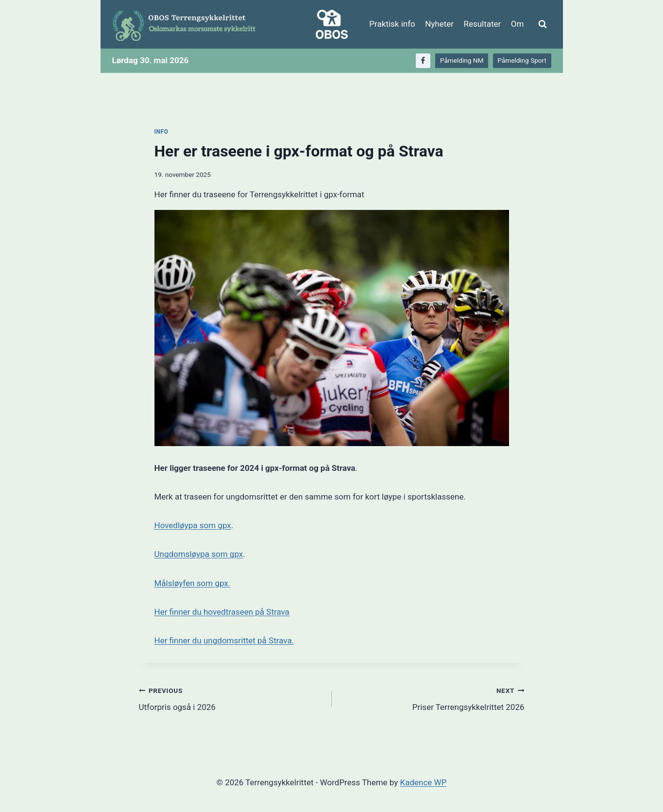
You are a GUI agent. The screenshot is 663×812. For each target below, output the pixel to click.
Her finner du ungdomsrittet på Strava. (224, 640)
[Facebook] (423, 61)
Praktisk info (392, 24)
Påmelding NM (462, 60)
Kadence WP (424, 782)
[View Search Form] (543, 24)
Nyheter (439, 24)
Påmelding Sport (522, 60)
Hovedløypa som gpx (193, 525)
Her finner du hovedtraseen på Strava (222, 612)
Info (161, 132)
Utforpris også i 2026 (231, 698)
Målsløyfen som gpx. (193, 583)
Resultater (482, 24)
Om (518, 24)
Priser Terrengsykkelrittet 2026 (432, 698)
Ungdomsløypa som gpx (199, 554)
